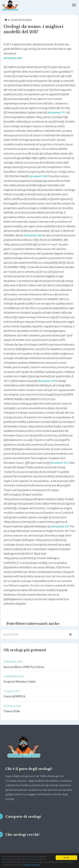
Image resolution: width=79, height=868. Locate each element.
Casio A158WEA (14, 696)
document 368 (38, 176)
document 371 (57, 112)
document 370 (47, 381)
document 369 (33, 235)
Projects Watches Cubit (19, 682)
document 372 (59, 463)
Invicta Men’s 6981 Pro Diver (24, 667)
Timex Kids (12, 711)
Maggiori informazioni (32, 865)
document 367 (60, 526)
